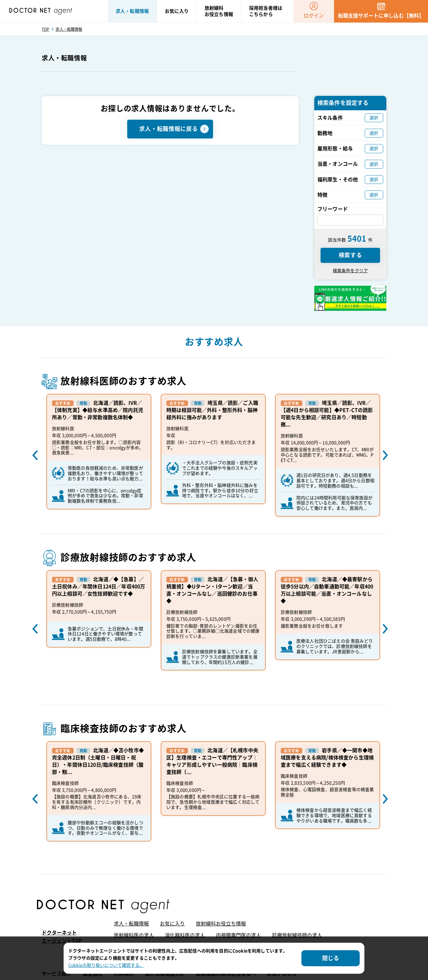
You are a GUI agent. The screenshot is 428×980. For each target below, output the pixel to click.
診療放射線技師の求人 (297, 935)
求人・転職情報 (131, 924)
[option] (99, 452)
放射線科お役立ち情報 (221, 924)
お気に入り (172, 924)
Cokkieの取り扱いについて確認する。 (106, 965)
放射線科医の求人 (134, 935)
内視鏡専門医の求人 (238, 935)
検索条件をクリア (350, 271)
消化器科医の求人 (185, 935)
